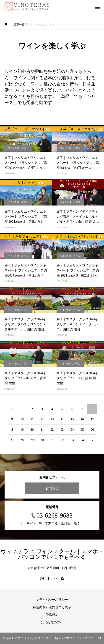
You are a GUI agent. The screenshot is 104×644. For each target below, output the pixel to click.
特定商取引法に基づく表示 (52, 607)
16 (82, 419)
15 (72, 419)
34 (82, 440)
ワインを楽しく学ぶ (18, 148)
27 (12, 440)
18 (12, 430)
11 (32, 419)
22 (52, 430)
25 (82, 430)
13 (52, 419)
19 (22, 430)
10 (22, 419)
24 (72, 430)
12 (42, 419)
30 (42, 440)
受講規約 (52, 615)
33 (72, 440)
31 (52, 440)
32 (62, 440)
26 (92, 430)
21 (42, 430)
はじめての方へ (52, 622)
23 (62, 430)
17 (92, 419)
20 (32, 430)
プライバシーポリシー (52, 600)
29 (32, 440)
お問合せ (52, 488)
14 (62, 419)
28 (22, 440)
